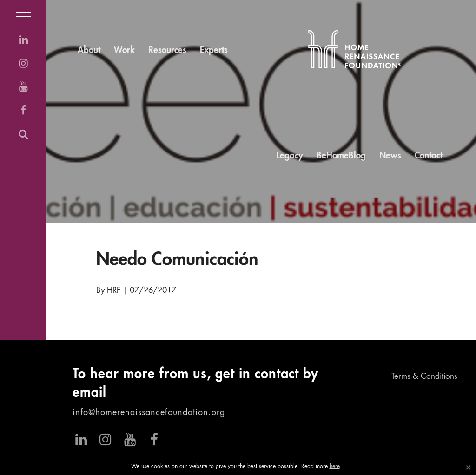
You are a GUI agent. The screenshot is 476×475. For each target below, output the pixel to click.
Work (124, 50)
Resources (167, 50)
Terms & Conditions (424, 377)
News (390, 156)
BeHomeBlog (341, 156)
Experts (214, 50)
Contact (429, 156)
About (89, 50)
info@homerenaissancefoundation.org (149, 413)
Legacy (290, 156)
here (335, 467)
